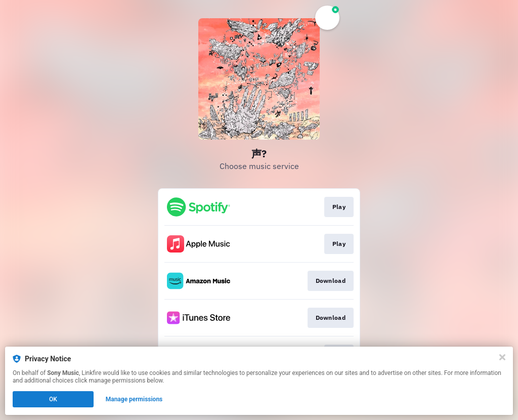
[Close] (502, 357)
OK (53, 399)
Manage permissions (134, 399)
